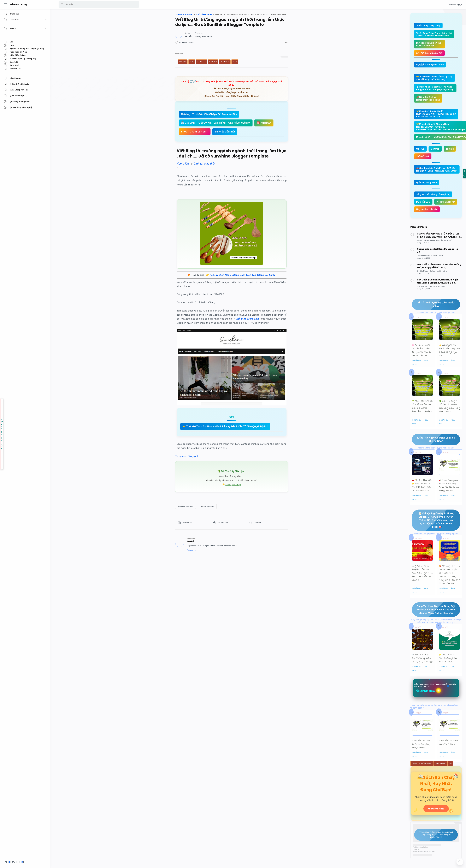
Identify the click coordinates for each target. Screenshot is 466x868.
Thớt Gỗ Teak (423, 160)
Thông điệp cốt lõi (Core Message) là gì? (437, 263)
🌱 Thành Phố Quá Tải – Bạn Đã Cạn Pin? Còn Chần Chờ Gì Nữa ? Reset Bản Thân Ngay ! (422, 420)
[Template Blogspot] (185, 506)
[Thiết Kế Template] (207, 506)
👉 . (241, 275)
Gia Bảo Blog (19, 4)
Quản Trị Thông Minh (427, 186)
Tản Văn (183, 62)
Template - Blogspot (187, 456)
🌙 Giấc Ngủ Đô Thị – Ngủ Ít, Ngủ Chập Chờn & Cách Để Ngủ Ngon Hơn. (449, 362)
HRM (192, 62)
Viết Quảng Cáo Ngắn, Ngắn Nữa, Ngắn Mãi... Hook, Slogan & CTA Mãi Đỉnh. (438, 293)
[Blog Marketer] (423, 298)
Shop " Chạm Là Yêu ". (195, 132)
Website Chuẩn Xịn (426, 213)
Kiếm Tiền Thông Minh (422, 777)
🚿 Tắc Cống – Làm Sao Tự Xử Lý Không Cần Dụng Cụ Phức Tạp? (422, 671)
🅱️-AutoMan (264, 123)
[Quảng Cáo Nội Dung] (437, 298)
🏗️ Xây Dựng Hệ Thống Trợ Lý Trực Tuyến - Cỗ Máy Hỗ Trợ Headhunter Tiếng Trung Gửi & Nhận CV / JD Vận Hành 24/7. (449, 587)
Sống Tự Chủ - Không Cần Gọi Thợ (434, 198)
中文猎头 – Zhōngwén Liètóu (431, 66)
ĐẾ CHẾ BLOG (424, 206)
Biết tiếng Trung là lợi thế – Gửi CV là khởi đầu (430, 45)
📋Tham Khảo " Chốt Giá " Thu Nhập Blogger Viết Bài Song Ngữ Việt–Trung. (436, 90)
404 (450, 777)
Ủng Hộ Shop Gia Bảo (428, 221)
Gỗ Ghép (436, 152)
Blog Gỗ (213, 62)
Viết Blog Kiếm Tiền (247, 319)
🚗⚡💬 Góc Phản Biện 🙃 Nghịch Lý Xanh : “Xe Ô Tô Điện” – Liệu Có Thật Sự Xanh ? (422, 498)
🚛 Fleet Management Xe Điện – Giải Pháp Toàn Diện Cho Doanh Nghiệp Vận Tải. (449, 498)
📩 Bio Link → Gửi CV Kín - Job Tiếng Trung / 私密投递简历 (216, 123)
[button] (62, 4)
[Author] (188, 36)
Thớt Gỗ (451, 152)
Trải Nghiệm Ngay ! (426, 704)
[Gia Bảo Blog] (422, 283)
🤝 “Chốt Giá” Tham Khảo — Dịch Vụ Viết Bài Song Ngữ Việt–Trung (436, 79)
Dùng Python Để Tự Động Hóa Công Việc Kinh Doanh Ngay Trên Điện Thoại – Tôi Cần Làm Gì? (422, 585)
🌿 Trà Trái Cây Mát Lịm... (232, 471)
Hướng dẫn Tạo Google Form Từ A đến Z (449, 755)
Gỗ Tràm (421, 152)
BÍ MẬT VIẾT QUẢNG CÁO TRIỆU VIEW (433, 316)
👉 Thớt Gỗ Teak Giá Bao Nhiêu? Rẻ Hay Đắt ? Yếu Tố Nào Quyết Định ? (225, 426)
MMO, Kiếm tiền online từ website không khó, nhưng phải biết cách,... (439, 278)
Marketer (201, 62)
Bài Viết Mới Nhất (225, 132)
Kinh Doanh (440, 777)
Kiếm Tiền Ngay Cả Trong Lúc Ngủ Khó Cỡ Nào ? (433, 452)
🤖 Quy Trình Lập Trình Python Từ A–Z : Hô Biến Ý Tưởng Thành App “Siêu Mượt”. (438, 173)
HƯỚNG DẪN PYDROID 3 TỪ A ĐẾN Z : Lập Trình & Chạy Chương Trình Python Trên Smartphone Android (439, 247)
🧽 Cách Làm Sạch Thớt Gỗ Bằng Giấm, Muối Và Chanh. (448, 671)
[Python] (420, 252)
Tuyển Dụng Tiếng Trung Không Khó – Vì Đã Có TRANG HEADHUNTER (435, 35)
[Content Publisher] (424, 268)
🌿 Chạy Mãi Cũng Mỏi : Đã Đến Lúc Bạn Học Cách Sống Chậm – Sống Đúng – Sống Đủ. (449, 418)
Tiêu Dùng (225, 62)
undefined (416, 373)
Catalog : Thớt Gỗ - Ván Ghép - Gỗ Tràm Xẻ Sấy (209, 114)
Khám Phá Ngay (436, 827)
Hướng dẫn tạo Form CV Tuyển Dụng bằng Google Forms (421, 757)
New (235, 62)
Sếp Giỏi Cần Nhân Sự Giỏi (430, 54)
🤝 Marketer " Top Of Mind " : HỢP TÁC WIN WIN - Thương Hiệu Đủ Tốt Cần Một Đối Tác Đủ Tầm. (438, 116)
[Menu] (5, 4)
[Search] (99, 4)
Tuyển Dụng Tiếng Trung (429, 26)
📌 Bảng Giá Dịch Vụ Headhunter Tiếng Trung (429, 100)
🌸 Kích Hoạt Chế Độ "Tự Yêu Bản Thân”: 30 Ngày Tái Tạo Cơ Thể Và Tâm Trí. (421, 362)
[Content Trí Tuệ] (437, 268)
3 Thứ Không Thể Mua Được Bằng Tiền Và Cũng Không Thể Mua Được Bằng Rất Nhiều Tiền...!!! (434, 854)
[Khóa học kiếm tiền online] (437, 283)
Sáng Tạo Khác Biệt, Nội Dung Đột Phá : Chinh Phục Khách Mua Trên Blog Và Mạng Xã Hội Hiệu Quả (433, 622)
